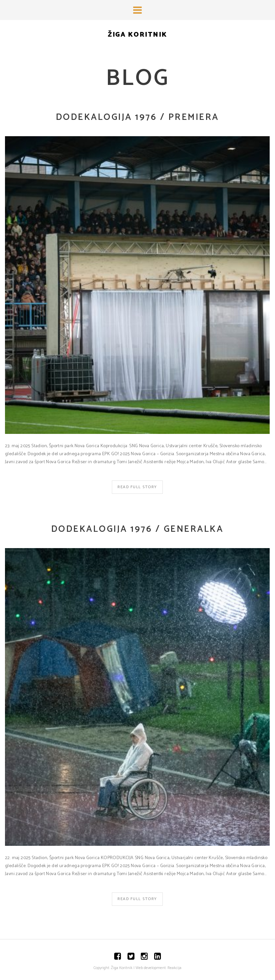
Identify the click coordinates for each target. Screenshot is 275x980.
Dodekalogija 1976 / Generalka (137, 529)
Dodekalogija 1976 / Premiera (137, 117)
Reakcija (174, 968)
